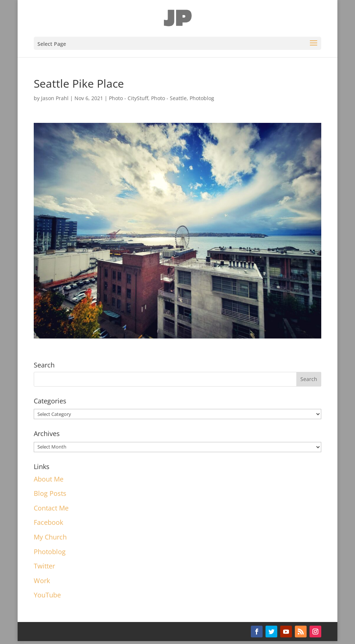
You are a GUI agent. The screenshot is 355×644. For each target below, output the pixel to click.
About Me (49, 479)
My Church (50, 537)
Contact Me (51, 508)
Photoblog (202, 98)
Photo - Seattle (169, 98)
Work (42, 581)
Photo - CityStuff (129, 98)
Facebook (48, 522)
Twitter (44, 566)
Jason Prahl (55, 98)
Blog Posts (50, 493)
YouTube (47, 595)
